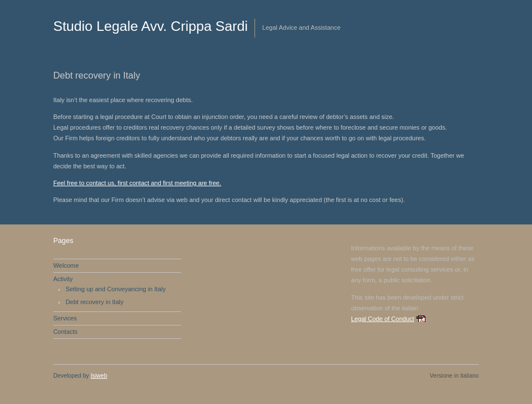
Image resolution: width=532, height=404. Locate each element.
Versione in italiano (454, 376)
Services (65, 318)
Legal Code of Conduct (383, 319)
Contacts (65, 332)
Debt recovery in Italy (94, 302)
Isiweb (99, 376)
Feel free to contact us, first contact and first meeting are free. (137, 183)
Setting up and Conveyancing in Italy (116, 289)
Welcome (66, 265)
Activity (63, 279)
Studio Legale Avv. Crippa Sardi (151, 26)
